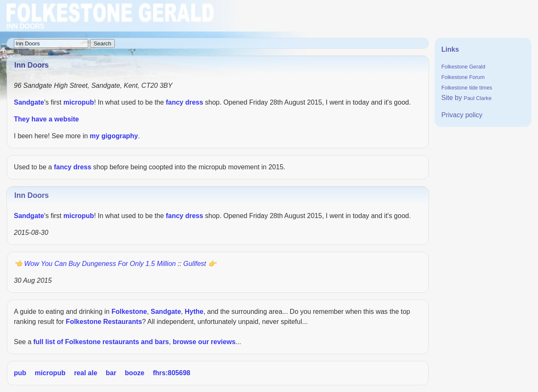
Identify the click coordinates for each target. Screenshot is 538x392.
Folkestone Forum (463, 77)
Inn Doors (32, 195)
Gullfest (195, 264)
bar (111, 373)
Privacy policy (462, 115)
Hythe (194, 312)
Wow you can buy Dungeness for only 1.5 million (100, 264)
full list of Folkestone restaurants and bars (101, 342)
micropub (79, 102)
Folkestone (129, 312)
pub (20, 373)
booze (134, 373)
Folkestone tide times (467, 88)
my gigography (114, 136)
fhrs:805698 (172, 373)
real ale (86, 373)
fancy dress (184, 102)
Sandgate (29, 102)
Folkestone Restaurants (104, 322)
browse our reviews (204, 342)
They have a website (46, 119)
